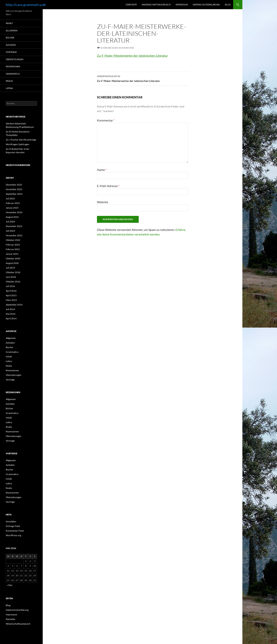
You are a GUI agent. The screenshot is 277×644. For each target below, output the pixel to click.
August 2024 (12, 217)
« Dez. (10, 585)
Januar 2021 (12, 254)
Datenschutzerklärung (206, 5)
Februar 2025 (13, 203)
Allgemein (12, 30)
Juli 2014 (10, 309)
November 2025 (14, 189)
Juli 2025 (10, 198)
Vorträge (11, 52)
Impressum (182, 5)
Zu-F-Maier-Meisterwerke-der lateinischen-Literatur (143, 78)
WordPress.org (13, 535)
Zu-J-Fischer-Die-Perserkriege (21, 140)
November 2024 (14, 212)
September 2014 (14, 305)
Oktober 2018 (13, 272)
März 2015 (11, 300)
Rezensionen (13, 66)
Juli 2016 (10, 286)
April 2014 (11, 318)
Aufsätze (11, 45)
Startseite (131, 5)
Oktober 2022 (13, 240)
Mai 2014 (11, 314)
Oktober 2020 (13, 258)
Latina (9, 88)
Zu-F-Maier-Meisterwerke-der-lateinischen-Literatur (132, 55)
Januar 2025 (12, 208)
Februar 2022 (13, 245)
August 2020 (12, 263)
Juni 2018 (11, 277)
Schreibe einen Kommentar (117, 48)
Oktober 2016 (13, 282)
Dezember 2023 (14, 226)
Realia (9, 81)
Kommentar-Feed (15, 531)
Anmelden (11, 521)
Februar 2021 (13, 249)
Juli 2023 (10, 231)
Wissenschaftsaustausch (156, 5)
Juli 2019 (10, 268)
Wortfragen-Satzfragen (18, 144)
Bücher (10, 38)
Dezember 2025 (14, 185)
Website (103, 202)
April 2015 (11, 295)
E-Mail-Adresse (108, 186)
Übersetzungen (15, 59)
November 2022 (14, 235)
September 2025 (14, 194)
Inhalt (9, 23)
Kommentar (106, 120)
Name (102, 170)
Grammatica (13, 74)
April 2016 (11, 291)
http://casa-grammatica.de (26, 5)
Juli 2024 (10, 222)
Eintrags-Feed (13, 526)
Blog (228, 5)
